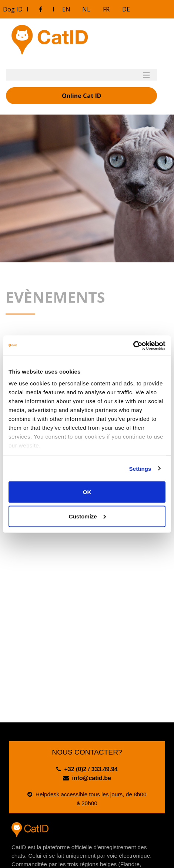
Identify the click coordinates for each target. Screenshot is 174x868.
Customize (87, 516)
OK (87, 492)
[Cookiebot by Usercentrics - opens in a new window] (133, 346)
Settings (140, 468)
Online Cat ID (81, 96)
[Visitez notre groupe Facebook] (40, 9)
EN (66, 9)
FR (106, 9)
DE (126, 9)
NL (86, 9)
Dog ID (13, 9)
